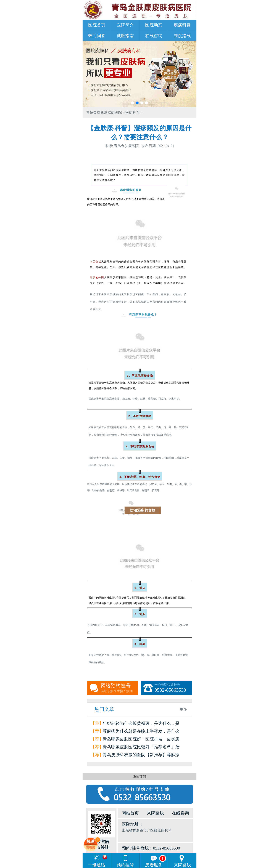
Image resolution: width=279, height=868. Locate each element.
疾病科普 (182, 25)
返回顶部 (139, 777)
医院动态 (154, 25)
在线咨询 (154, 36)
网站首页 (130, 813)
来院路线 (182, 36)
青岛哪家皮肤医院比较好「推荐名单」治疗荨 (141, 748)
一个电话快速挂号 (173, 688)
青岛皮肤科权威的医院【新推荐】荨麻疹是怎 (141, 756)
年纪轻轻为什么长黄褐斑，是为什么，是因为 (141, 724)
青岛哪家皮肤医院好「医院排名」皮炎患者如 (141, 740)
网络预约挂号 (119, 688)
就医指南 (125, 36)
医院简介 (125, 25)
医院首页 (97, 25)
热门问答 (97, 36)
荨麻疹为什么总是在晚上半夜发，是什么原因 (141, 732)
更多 (183, 709)
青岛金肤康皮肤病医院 (104, 112)
